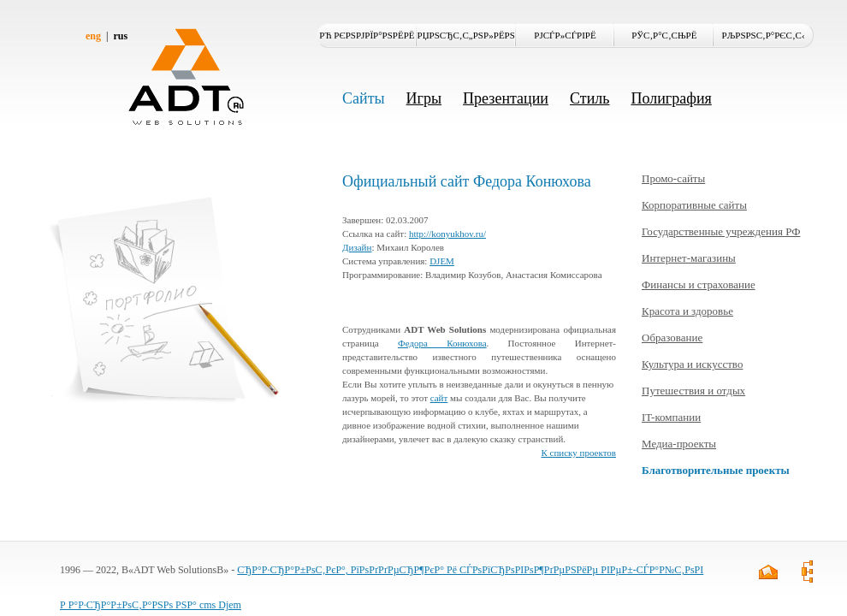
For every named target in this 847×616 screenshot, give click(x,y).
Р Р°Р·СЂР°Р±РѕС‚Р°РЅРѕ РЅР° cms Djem (151, 605)
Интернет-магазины (689, 258)
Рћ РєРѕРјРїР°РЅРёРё (367, 35)
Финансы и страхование (699, 284)
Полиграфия (671, 98)
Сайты (364, 98)
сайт (439, 398)
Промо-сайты (673, 178)
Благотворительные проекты (716, 470)
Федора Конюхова (442, 343)
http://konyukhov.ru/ (447, 234)
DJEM (442, 261)
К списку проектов (578, 453)
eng (93, 36)
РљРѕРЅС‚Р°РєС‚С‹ (764, 35)
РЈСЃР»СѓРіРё (565, 35)
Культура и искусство (692, 364)
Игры (424, 98)
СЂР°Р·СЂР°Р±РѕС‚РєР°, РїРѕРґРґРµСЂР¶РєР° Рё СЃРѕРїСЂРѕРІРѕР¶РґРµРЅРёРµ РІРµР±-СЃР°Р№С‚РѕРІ (470, 570)
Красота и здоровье (687, 311)
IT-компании (671, 417)
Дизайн (357, 247)
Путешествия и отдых (693, 391)
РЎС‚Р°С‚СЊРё (664, 35)
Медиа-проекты (679, 444)
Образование (672, 338)
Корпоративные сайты (694, 205)
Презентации (506, 98)
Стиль (589, 98)
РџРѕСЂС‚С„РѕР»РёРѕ (466, 35)
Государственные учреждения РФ (721, 231)
